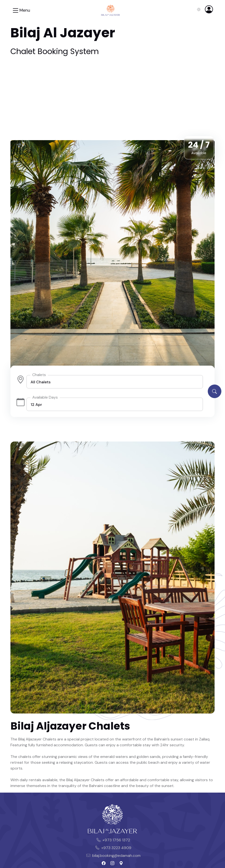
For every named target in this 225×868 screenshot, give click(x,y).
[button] (210, 9)
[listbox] (115, 382)
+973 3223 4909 (113, 848)
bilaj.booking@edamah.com (113, 856)
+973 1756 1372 (113, 840)
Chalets (39, 375)
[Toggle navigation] (21, 10)
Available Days (45, 397)
